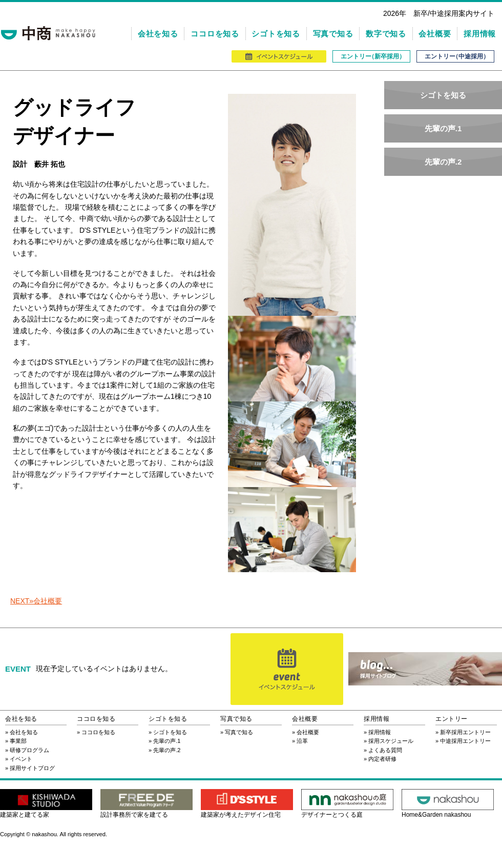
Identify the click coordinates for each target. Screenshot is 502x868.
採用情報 (480, 34)
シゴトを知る (276, 34)
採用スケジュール (391, 741)
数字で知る (386, 34)
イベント (21, 759)
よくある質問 (385, 750)
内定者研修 (382, 759)
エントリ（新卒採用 (371, 56)
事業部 (18, 741)
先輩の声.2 (443, 162)
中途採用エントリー (465, 741)
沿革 (302, 741)
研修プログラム (29, 750)
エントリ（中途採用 (455, 56)
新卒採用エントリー (465, 732)
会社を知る (158, 34)
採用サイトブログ (32, 768)
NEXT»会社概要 (36, 601)
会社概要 (435, 34)
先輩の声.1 (443, 128)
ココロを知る (215, 34)
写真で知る (333, 34)
